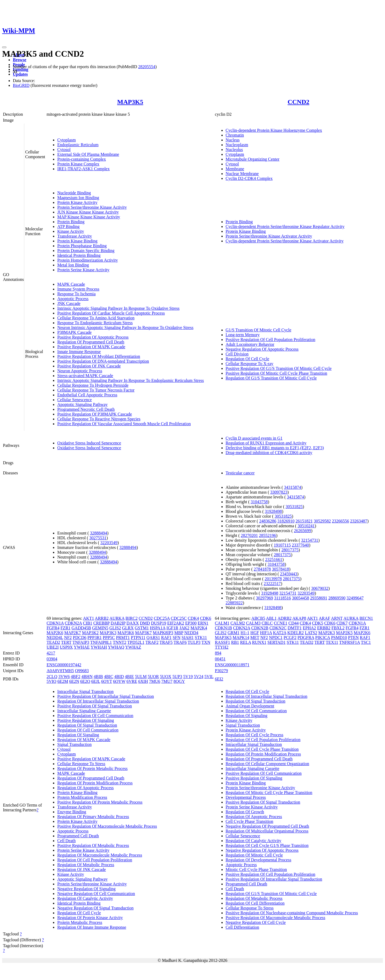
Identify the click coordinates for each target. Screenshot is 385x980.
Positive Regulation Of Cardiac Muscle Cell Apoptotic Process (111, 313)
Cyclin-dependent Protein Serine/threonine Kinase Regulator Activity (285, 226)
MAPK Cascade (71, 284)
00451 (220, 659)
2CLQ (52, 677)
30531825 (294, 507)
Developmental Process (246, 797)
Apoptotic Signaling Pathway (82, 404)
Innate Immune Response (79, 352)
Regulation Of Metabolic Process (86, 865)
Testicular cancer (240, 473)
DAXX (133, 623)
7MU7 (167, 681)
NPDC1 (276, 638)
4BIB (98, 677)
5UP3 (177, 677)
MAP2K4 (199, 628)
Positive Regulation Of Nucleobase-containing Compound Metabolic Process (292, 913)
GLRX (128, 628)
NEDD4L (55, 638)
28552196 (268, 535)
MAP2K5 (344, 633)
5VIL (209, 677)
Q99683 (82, 671)
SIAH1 (188, 638)
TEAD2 (53, 642)
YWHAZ (133, 647)
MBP (179, 633)
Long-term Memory (243, 335)
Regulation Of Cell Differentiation (255, 903)
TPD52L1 (136, 642)
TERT (66, 642)
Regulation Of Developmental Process (259, 860)
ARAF (324, 618)
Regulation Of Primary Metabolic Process (93, 817)
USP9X (66, 647)
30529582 (322, 521)
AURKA (117, 618)
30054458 (301, 598)
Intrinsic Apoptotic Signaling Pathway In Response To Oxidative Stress (118, 308)
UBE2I (53, 647)
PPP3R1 (95, 638)
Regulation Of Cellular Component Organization (267, 764)
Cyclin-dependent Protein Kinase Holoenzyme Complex (274, 130)
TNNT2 (120, 642)
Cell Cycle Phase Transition (249, 821)
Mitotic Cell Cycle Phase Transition (256, 869)
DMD (145, 623)
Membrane (235, 169)
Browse (20, 60)
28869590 (337, 598)
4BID (119, 677)
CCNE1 (281, 623)
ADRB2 (284, 618)
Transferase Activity (75, 236)
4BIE (129, 677)
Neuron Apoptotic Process (80, 371)
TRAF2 (152, 642)
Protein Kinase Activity (77, 202)
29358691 (319, 598)
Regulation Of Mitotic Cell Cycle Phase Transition (269, 793)
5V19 (188, 677)
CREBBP (101, 623)
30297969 (264, 598)
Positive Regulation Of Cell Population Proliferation (271, 340)
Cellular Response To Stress (81, 764)
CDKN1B (224, 628)
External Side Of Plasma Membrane (88, 154)
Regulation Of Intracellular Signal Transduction (98, 701)
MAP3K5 (130, 102)
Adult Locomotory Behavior (250, 344)
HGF (255, 633)
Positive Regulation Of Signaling (86, 720)
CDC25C (179, 618)
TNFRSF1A (350, 642)
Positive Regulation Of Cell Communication (95, 716)
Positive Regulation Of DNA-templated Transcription (103, 361)
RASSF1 (223, 642)
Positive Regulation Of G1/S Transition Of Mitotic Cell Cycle (279, 368)
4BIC (109, 677)
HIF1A (266, 633)
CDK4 (193, 618)
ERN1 (203, 623)
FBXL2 (338, 628)
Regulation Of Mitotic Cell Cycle (254, 855)
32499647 (355, 598)
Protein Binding (71, 222)
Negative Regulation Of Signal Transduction (95, 908)
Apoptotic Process (73, 299)
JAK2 (184, 628)
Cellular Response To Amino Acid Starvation (96, 318)
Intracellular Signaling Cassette (84, 711)
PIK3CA (323, 638)
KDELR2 (296, 633)
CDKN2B (260, 628)
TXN (206, 642)
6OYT (107, 681)
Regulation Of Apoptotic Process (85, 788)
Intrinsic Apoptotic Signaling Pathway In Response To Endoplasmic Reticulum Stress (130, 380)
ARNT (337, 618)
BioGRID (21, 85)
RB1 (235, 642)
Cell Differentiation (242, 927)
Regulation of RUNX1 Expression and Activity (266, 443)
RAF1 (166, 638)
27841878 (262, 569)
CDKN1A (55, 623)
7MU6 (155, 681)
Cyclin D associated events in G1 (254, 438)
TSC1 (366, 642)
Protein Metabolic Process (80, 922)
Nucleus (233, 140)
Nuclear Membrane (242, 174)
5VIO (51, 681)
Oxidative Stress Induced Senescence (89, 443)
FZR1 (65, 628)
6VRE (132, 681)
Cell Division (237, 354)
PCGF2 (290, 638)
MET (255, 638)
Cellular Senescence (74, 400)
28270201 (249, 535)
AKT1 (89, 618)
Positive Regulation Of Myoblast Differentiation (99, 356)
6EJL (96, 681)
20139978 (273, 579)
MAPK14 (241, 638)
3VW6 (64, 677)
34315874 (292, 487)
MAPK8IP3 (163, 633)
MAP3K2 (90, 633)
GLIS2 (115, 628)
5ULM (141, 677)
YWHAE (82, 647)
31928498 (273, 511)
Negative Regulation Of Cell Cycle (256, 922)
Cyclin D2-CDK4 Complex (249, 178)
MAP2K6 (55, 633)
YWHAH (99, 647)
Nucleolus (234, 150)
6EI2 (219, 679)
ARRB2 (102, 618)
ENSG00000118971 (232, 665)
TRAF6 (180, 642)
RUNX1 (259, 642)
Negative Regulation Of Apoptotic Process (262, 349)
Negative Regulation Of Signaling (86, 889)
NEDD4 (191, 633)
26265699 (302, 531)
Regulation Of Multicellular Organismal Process (267, 831)
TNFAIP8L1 (101, 642)
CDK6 (206, 618)
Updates (20, 74)
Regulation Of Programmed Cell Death (91, 342)
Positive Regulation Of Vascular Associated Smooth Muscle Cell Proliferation (124, 424)
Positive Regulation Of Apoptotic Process (93, 337)
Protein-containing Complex (82, 159)
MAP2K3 (326, 633)
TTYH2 (222, 647)
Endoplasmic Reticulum (78, 145)
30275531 (98, 538)
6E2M (63, 681)
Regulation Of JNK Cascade (82, 869)
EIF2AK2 (176, 623)
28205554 (147, 67)
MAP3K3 (108, 633)
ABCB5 (258, 618)
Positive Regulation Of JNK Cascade (89, 366)
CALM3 (253, 623)
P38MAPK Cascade (74, 332)
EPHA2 (309, 628)
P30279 (222, 671)
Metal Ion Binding (73, 265)
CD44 (294, 623)
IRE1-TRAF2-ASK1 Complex (83, 169)
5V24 (199, 677)
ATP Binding (68, 226)
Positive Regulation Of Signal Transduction (95, 706)
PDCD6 (80, 638)
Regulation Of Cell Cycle (247, 359)
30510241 (306, 526)
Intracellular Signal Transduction (85, 692)
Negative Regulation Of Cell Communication (96, 894)
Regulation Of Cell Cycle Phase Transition (262, 749)
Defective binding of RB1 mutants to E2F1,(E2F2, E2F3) (275, 448)
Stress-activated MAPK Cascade (85, 376)
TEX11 (332, 642)
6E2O (85, 681)
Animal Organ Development (250, 706)
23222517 (272, 584)
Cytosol (64, 150)
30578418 (280, 569)
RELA (246, 642)
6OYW (119, 681)
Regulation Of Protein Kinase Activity (90, 918)
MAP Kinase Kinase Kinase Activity (89, 217)
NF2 (68, 638)
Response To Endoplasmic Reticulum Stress (95, 323)
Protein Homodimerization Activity (88, 260)
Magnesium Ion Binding (78, 198)
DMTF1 (295, 628)
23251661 (274, 559)
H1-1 (245, 633)
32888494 (98, 533)
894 (218, 653)
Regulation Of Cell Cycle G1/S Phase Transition (267, 845)
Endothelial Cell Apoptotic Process (87, 395)
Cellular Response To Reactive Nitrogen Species (99, 419)
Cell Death (66, 841)
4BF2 (76, 677)
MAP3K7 (143, 633)
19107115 (282, 545)
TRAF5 (166, 642)
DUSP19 (159, 623)
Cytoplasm (66, 140)
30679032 (320, 588)
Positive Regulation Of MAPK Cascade (91, 347)
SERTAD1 (276, 642)
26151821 (304, 521)
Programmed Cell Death (78, 836)
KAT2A (280, 633)
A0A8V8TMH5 (60, 671)
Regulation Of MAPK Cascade (84, 740)
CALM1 (222, 623)
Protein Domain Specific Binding (86, 251)
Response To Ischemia (76, 294)
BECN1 (366, 618)
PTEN (353, 638)
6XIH (143, 681)
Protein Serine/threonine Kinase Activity (92, 207)
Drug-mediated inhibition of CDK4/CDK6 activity (269, 453)
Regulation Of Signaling (78, 735)
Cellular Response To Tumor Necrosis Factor (96, 390)
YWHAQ (116, 647)
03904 (52, 659)
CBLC (267, 623)
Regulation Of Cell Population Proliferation (95, 860)
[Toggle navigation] (4, 47)
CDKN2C (278, 628)
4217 (51, 653)
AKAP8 (299, 618)
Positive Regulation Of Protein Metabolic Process (100, 802)
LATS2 (311, 633)
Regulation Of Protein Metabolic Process (92, 768)
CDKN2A (73, 623)
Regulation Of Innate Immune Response (92, 927)
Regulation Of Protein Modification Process (95, 783)
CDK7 (342, 623)
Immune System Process (78, 289)
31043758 (259, 502)
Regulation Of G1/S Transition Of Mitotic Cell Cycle (271, 378)
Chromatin (235, 135)
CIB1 (88, 623)
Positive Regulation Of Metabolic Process (93, 845)
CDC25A (162, 618)
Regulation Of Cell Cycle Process (255, 735)
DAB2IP (118, 623)
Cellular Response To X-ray (250, 364)
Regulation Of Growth (245, 812)
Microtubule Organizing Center (253, 159)
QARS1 (153, 638)
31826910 (286, 521)
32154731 (310, 540)
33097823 (279, 492)
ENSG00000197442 (64, 665)
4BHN (87, 677)
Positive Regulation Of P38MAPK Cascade (95, 414)
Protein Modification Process (82, 797)
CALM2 (238, 623)
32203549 (109, 543)
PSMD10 (339, 638)
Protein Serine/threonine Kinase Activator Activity (269, 236)
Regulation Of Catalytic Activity (85, 898)
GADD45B (81, 628)
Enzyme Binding (72, 812)
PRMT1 (123, 638)
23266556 (340, 521)
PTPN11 (138, 638)
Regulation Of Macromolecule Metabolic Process (100, 855)
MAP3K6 (126, 633)
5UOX (166, 677)
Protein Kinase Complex (78, 164)
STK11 (201, 638)
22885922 (234, 603)
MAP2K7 (72, 633)
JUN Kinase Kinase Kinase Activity (88, 212)
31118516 (282, 598)
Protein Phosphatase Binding (82, 246)
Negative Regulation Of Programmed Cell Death (267, 826)
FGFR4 (53, 628)
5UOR (153, 677)
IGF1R (172, 628)
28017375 (290, 550)
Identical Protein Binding (79, 255)
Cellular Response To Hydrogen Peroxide (93, 385)
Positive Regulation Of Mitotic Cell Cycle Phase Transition (276, 373)
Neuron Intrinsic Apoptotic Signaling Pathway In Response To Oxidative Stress (125, 328)
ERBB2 (324, 628)
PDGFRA (306, 638)
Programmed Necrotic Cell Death (86, 409)
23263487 (359, 521)
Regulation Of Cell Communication (88, 730)
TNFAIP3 (81, 642)
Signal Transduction (74, 744)
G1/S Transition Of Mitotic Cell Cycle (259, 330)
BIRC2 (131, 618)
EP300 (191, 623)
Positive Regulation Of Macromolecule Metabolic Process (107, 826)
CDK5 (318, 623)
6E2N (74, 681)
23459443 (288, 574)
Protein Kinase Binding (77, 241)
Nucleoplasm (237, 145)
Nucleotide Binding (74, 193)
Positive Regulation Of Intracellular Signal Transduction (105, 696)
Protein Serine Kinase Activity (83, 270)
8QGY (179, 681)
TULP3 (194, 642)
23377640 (300, 545)
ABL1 (271, 618)
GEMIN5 (100, 628)
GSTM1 (142, 628)
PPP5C (109, 638)
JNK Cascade (69, 303)
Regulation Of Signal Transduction (87, 725)
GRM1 (233, 633)
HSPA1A (157, 628)
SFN (177, 638)
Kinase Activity (71, 231)
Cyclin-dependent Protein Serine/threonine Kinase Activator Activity (285, 241)
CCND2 (299, 102)
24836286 (268, 521)
